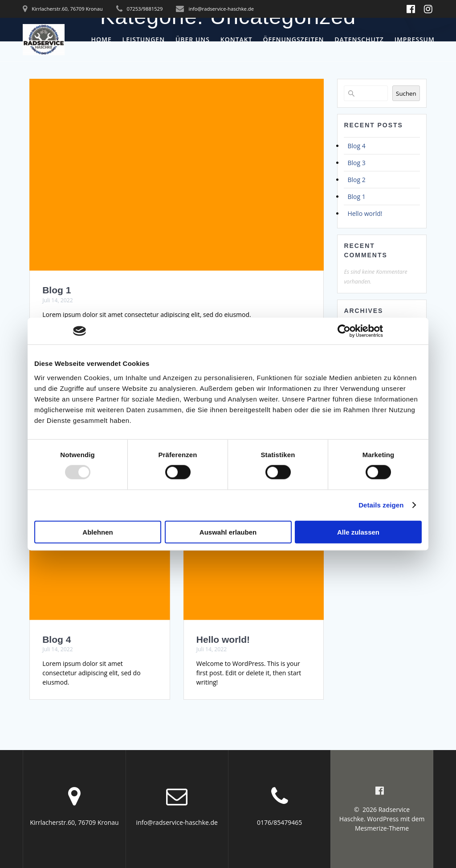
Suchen (406, 93)
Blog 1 (57, 290)
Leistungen (144, 39)
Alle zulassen (358, 532)
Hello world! (223, 639)
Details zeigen (381, 505)
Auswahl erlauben (228, 532)
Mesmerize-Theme (382, 828)
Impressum (415, 39)
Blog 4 (57, 639)
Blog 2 (356, 180)
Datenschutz (359, 39)
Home (101, 39)
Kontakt (236, 39)
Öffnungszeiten (294, 39)
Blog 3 (356, 163)
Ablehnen (98, 532)
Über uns (193, 39)
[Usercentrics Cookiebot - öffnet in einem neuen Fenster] (344, 331)
